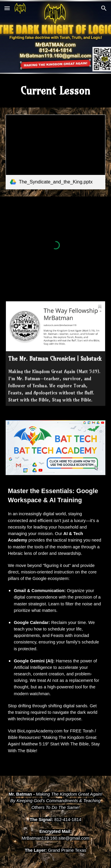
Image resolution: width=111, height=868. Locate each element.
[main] (56, 91)
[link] (56, 152)
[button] (7, 8)
